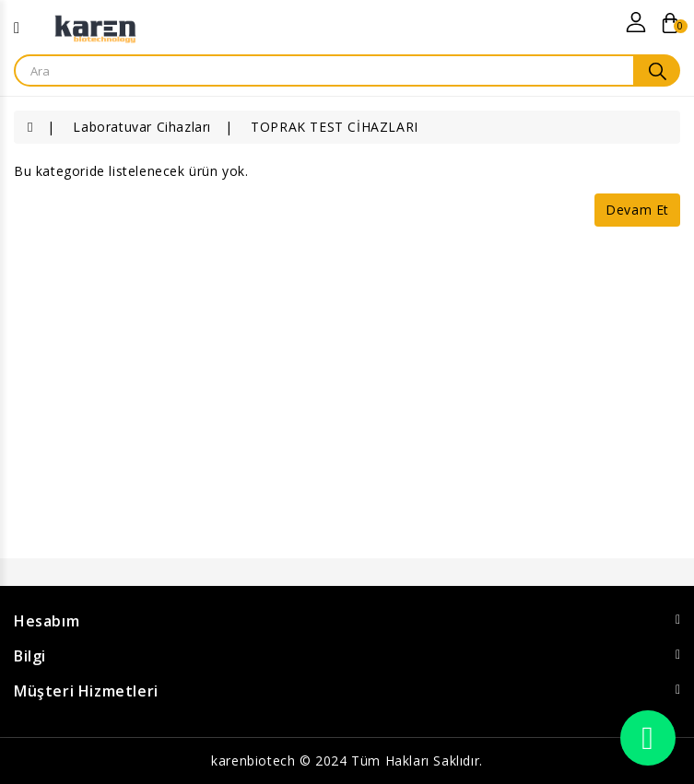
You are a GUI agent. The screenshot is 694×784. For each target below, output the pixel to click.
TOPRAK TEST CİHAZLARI (335, 127)
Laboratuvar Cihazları (142, 127)
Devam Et (637, 210)
